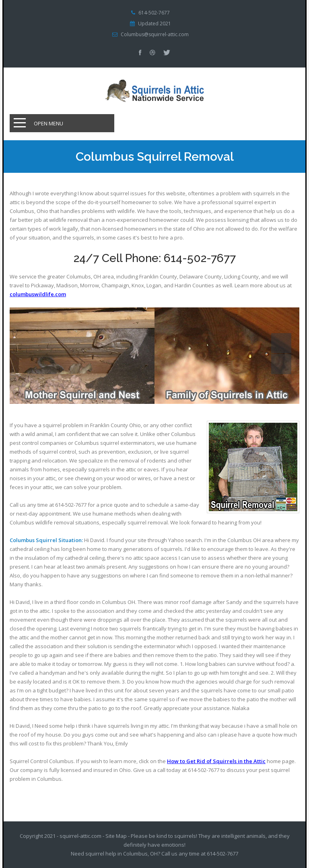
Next (281, 364)
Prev (281, 343)
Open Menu (48, 123)
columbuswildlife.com (38, 294)
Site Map (116, 836)
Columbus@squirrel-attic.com (155, 35)
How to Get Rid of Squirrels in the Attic (216, 761)
